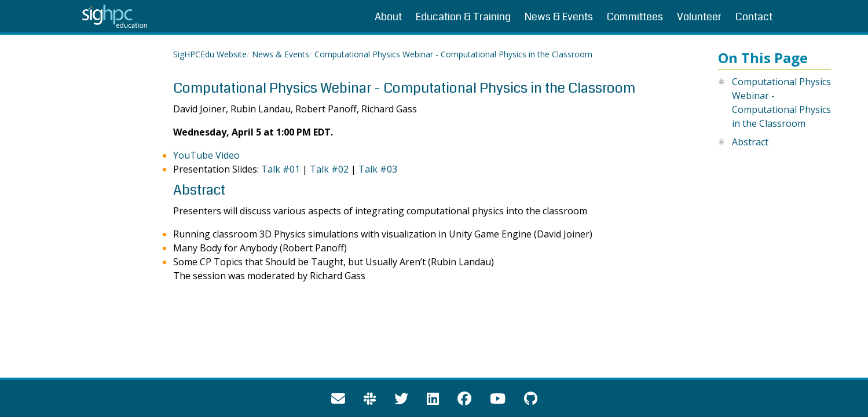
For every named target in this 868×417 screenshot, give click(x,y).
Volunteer (699, 17)
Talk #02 (329, 169)
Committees (635, 17)
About (388, 17)
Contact (754, 17)
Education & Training (463, 17)
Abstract (750, 142)
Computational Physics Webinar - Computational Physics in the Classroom (453, 54)
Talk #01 (281, 169)
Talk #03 (378, 169)
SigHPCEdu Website (210, 54)
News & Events (559, 17)
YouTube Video (206, 155)
